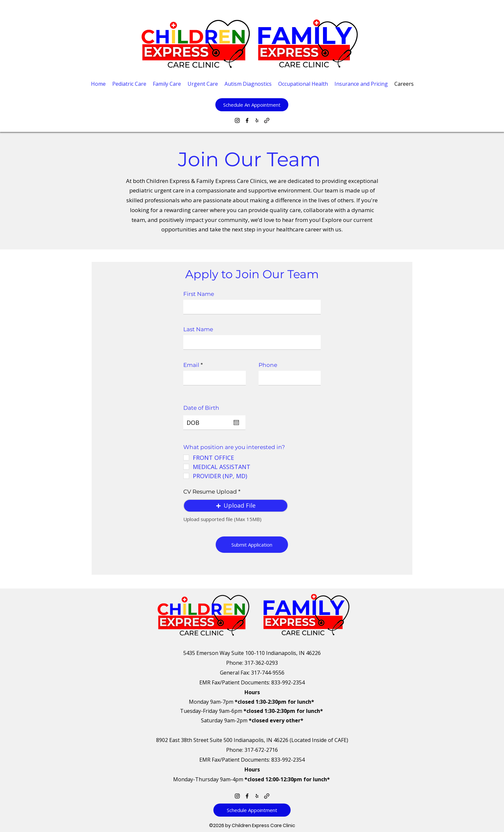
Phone (268, 365)
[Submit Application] (252, 545)
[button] (252, 105)
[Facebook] (247, 120)
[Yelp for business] (257, 120)
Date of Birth (201, 408)
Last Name (198, 329)
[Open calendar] (236, 423)
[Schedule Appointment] (252, 810)
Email (191, 365)
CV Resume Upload (211, 492)
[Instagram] (237, 120)
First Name (199, 294)
